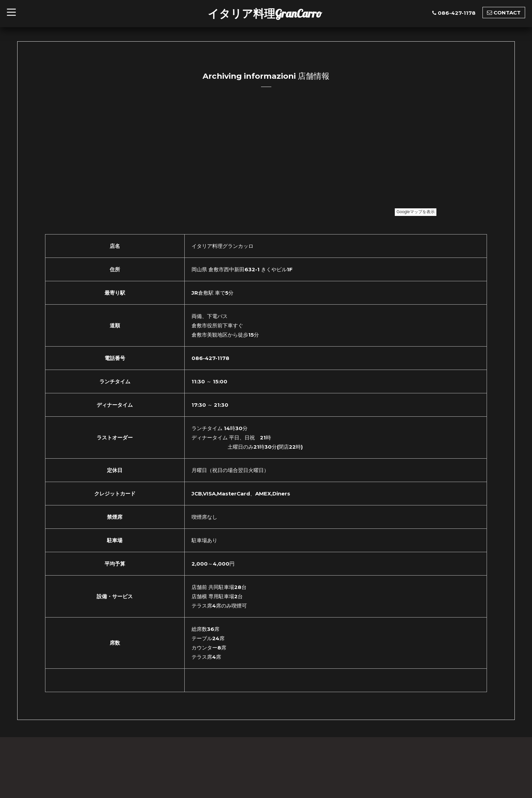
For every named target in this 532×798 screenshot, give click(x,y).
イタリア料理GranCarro (265, 13)
